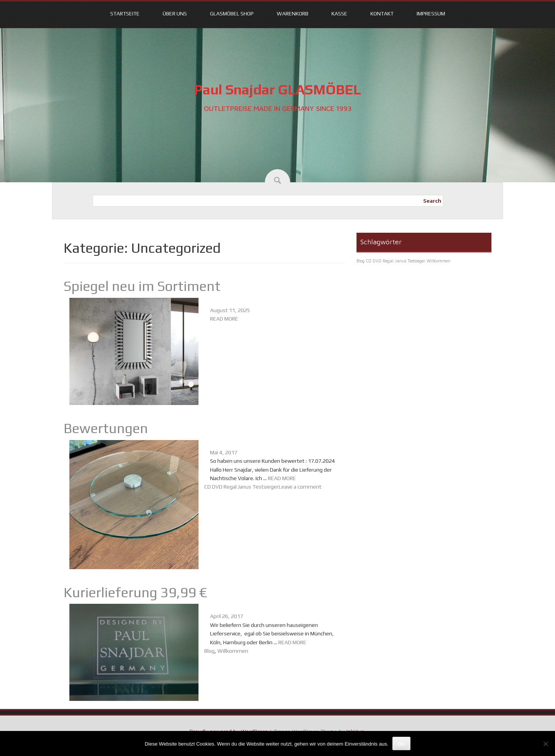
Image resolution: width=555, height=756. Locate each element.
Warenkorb (293, 13)
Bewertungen (106, 428)
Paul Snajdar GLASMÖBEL (277, 89)
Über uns (175, 13)
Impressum (431, 13)
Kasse (339, 13)
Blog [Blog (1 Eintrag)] (361, 261)
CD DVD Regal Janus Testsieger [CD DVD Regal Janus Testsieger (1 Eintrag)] (396, 261)
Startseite (125, 13)
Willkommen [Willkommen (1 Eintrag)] (439, 261)
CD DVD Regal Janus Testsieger (241, 487)
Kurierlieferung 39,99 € (135, 592)
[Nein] (545, 744)
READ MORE (224, 319)
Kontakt (382, 13)
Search (432, 201)
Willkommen (233, 651)
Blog (209, 651)
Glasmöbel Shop (232, 13)
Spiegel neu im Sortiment (142, 286)
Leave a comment (300, 487)
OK (401, 744)
